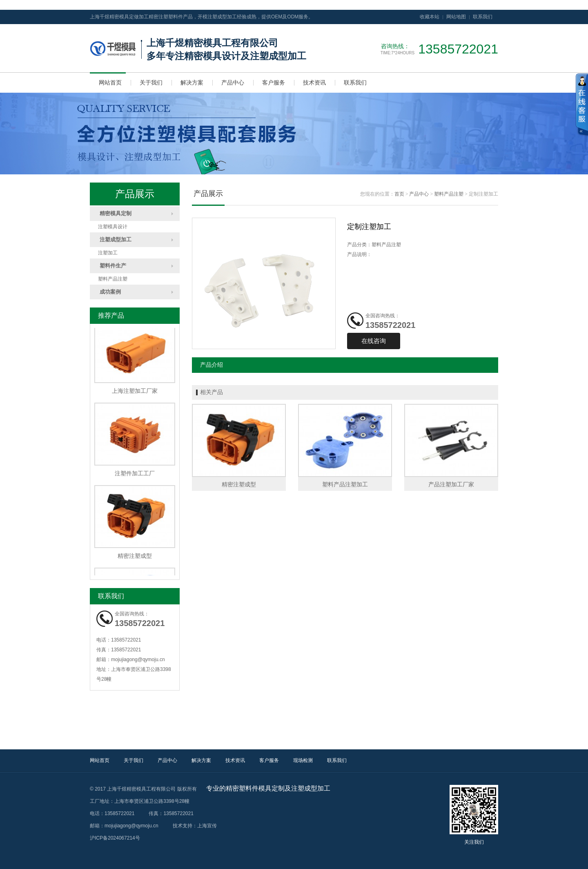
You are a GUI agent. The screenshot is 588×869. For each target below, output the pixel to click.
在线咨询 (374, 341)
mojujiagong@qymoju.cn (138, 660)
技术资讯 (314, 82)
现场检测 (303, 760)
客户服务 (274, 82)
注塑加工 (108, 253)
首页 (399, 194)
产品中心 (233, 82)
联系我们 (483, 17)
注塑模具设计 (113, 227)
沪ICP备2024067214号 (115, 838)
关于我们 (151, 82)
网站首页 (110, 82)
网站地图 (456, 17)
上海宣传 (207, 826)
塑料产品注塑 (113, 279)
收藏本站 (430, 17)
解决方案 (192, 82)
